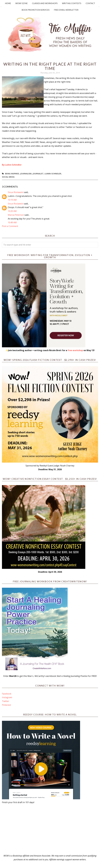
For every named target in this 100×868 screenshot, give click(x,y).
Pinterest (6, 705)
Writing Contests (72, 3)
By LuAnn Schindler (12, 165)
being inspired (12, 174)
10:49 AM (12, 222)
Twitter (6, 701)
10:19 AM (12, 200)
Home (8, 3)
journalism (26, 174)
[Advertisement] (50, 829)
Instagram (7, 697)
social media (8, 177)
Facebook (7, 694)
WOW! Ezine (21, 3)
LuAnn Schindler (53, 174)
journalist (38, 174)
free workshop (75, 350)
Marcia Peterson (16, 215)
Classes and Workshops (45, 3)
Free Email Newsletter (66, 10)
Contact (90, 3)
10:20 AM (12, 211)
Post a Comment (10, 226)
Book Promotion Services (36, 10)
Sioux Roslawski (16, 192)
